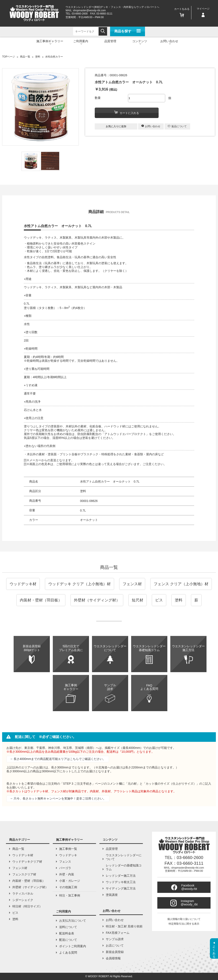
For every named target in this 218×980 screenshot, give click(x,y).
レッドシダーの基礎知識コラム (124, 867)
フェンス (65, 862)
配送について (68, 940)
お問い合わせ (151, 126)
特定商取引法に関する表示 (184, 924)
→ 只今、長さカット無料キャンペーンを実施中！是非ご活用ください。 (58, 798)
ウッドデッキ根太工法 (121, 882)
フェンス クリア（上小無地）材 (181, 584)
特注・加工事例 (70, 895)
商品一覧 (109, 567)
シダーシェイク (23, 900)
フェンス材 (132, 584)
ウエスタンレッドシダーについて (124, 857)
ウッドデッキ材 (23, 584)
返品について (177, 126)
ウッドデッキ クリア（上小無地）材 (80, 584)
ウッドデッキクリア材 (27, 862)
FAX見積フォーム (118, 933)
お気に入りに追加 (116, 126)
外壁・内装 (67, 874)
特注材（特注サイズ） (27, 906)
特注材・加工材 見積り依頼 (124, 926)
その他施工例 (68, 887)
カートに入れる (127, 113)
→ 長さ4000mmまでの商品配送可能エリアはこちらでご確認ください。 (58, 759)
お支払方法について (73, 921)
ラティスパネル (23, 894)
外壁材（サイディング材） (97, 600)
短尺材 (138, 600)
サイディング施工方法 (121, 888)
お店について (115, 945)
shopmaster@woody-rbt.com (89, 10)
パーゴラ (65, 868)
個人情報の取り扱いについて (184, 919)
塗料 (179, 600)
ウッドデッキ (68, 855)
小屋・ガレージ (70, 881)
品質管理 (110, 41)
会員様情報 (113, 958)
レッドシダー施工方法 (121, 876)
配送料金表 (67, 933)
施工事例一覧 (68, 849)
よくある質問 (68, 953)
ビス (159, 600)
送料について (68, 927)
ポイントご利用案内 (73, 946)
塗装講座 (112, 895)
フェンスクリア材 (24, 874)
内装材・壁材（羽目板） (41, 600)
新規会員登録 (115, 952)
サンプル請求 (115, 939)
